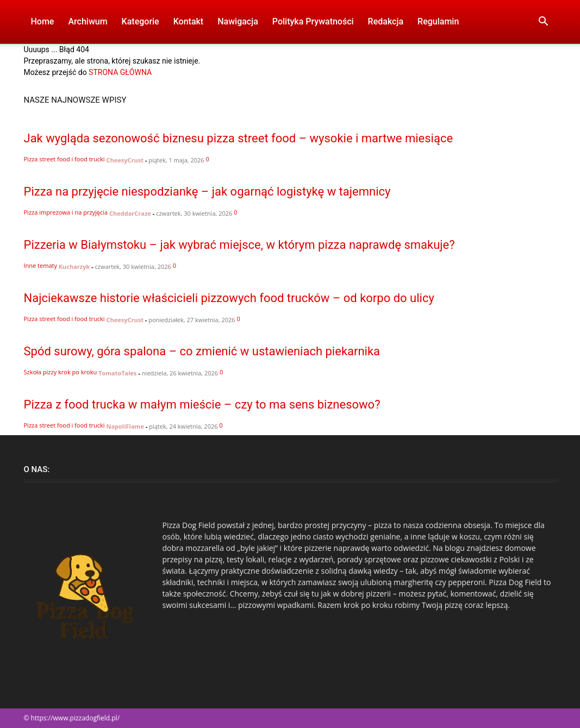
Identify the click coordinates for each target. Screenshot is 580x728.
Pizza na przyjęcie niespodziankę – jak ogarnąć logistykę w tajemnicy (207, 192)
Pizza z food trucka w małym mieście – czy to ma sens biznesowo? (202, 404)
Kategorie (141, 21)
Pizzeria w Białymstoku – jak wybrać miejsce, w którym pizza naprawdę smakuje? (239, 245)
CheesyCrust (125, 160)
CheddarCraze (130, 213)
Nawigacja (238, 21)
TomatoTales (118, 373)
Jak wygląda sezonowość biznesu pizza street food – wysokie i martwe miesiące (239, 138)
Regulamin (438, 21)
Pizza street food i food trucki (64, 159)
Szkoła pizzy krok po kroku (61, 372)
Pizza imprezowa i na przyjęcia (66, 212)
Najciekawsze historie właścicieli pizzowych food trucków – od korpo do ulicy (229, 298)
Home (43, 21)
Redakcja (386, 21)
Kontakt (189, 21)
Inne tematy (40, 265)
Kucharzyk (74, 266)
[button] (544, 23)
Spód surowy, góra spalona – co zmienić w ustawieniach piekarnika (202, 351)
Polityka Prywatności (313, 21)
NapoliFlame (125, 426)
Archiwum (88, 21)
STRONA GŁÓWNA (120, 72)
